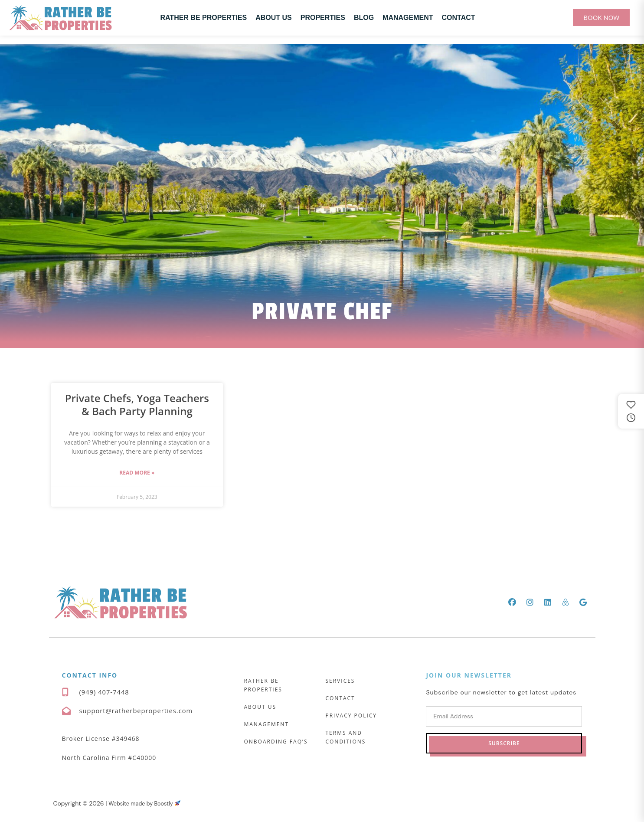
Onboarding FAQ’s (276, 742)
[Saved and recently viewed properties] (631, 411)
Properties (323, 18)
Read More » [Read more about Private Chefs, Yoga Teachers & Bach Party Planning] (137, 473)
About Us (274, 18)
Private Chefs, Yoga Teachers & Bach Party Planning (137, 404)
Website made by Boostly (148, 804)
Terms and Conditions (345, 737)
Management (408, 18)
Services (340, 681)
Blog (364, 18)
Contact (459, 18)
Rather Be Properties (203, 18)
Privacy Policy (351, 716)
